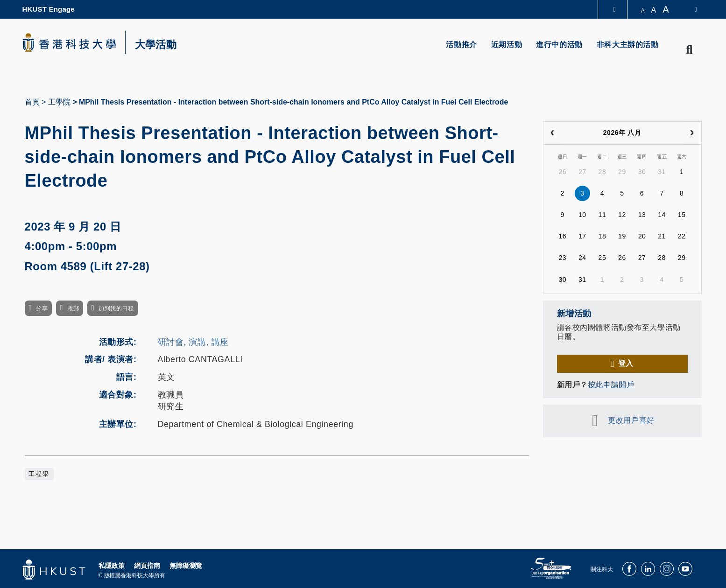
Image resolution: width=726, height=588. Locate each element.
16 (562, 236)
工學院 (59, 102)
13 (642, 215)
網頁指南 (147, 566)
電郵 (73, 308)
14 (662, 215)
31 (662, 172)
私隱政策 (112, 566)
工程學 (39, 474)
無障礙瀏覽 (186, 566)
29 (622, 172)
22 (682, 236)
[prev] (553, 133)
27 (582, 172)
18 (603, 236)
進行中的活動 (559, 45)
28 (603, 172)
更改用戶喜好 (631, 420)
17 (582, 236)
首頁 (32, 102)
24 (582, 258)
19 (622, 236)
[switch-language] (689, 9)
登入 (626, 363)
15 (682, 215)
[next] (692, 133)
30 (642, 172)
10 (582, 215)
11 (603, 215)
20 (642, 236)
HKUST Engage (49, 9)
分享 (42, 308)
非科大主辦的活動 (628, 45)
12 (622, 215)
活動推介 (461, 45)
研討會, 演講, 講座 (193, 342)
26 (562, 172)
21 (662, 236)
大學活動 (156, 45)
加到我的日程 (116, 308)
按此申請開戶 (611, 385)
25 (603, 258)
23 (562, 258)
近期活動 (507, 45)
